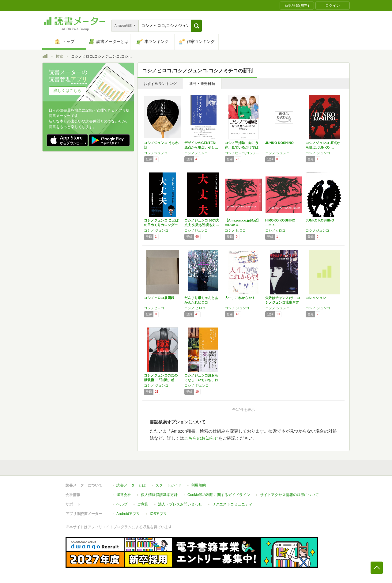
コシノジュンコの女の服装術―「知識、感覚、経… (161, 380)
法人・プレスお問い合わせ (180, 504)
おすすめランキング (160, 84)
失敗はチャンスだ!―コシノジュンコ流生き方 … (283, 302)
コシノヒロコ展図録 (159, 298)
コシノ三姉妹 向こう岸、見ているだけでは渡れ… (242, 147)
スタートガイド (168, 485)
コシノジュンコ (156, 153)
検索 (59, 56)
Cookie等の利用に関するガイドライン (219, 495)
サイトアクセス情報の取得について (289, 495)
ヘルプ (122, 504)
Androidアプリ (128, 514)
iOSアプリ (158, 514)
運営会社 (124, 495)
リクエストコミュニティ (232, 504)
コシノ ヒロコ (235, 230)
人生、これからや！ (240, 298)
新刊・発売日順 (202, 84)
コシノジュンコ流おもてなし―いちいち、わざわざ (201, 380)
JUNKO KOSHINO (279, 143)
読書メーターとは (131, 485)
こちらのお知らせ (201, 438)
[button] (196, 26)
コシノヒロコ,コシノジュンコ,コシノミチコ (243, 153)
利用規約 (198, 485)
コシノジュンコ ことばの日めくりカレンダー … (161, 225)
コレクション (316, 298)
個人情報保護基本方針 (159, 495)
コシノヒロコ (275, 230)
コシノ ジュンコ (277, 153)
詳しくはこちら (68, 91)
